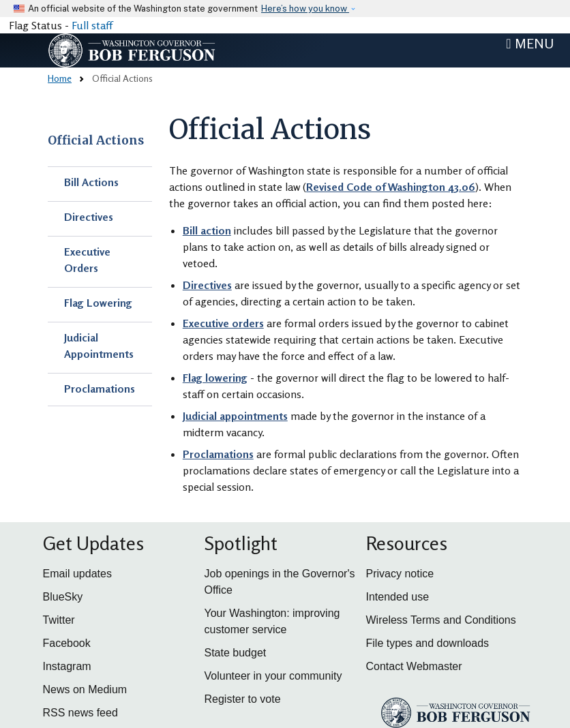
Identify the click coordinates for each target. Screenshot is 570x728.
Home (60, 78)
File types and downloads (428, 643)
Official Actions (96, 140)
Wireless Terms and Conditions (441, 620)
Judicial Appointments (99, 346)
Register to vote (243, 699)
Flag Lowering (98, 303)
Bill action (207, 230)
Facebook (67, 643)
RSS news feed (80, 713)
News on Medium (85, 689)
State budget (236, 653)
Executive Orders (87, 260)
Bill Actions (91, 182)
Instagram (67, 666)
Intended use (398, 597)
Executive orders (223, 323)
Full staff (92, 25)
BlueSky (63, 597)
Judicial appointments (235, 416)
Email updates (77, 574)
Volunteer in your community (273, 676)
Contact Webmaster (414, 666)
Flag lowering (215, 378)
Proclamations (100, 389)
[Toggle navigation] (530, 44)
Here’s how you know (305, 9)
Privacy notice (400, 574)
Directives (89, 217)
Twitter (59, 620)
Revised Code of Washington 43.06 (391, 187)
